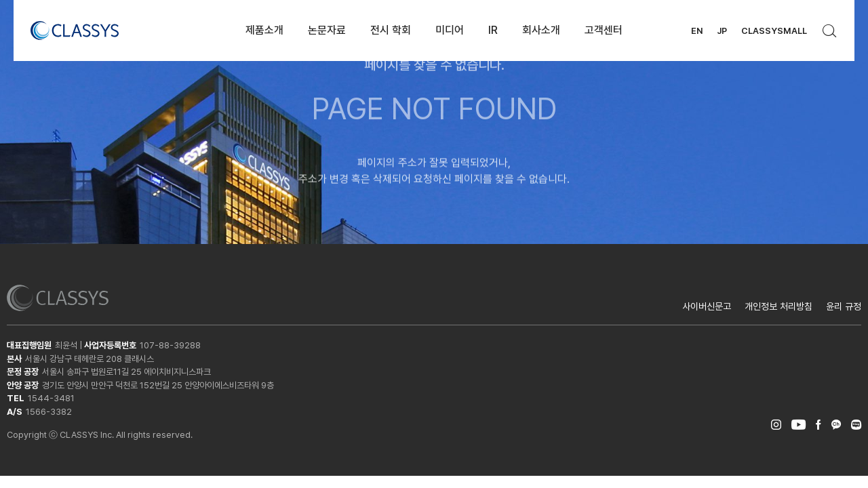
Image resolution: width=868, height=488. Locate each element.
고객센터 (604, 30)
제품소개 (264, 30)
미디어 (450, 30)
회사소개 (541, 30)
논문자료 (327, 30)
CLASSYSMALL (774, 31)
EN (697, 31)
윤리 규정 (844, 306)
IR (493, 30)
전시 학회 (391, 30)
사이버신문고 (707, 306)
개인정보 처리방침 (778, 306)
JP (722, 31)
